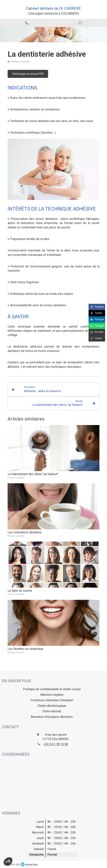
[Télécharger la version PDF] (28, 74)
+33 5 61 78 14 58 (56, 744)
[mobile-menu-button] (80, 23)
